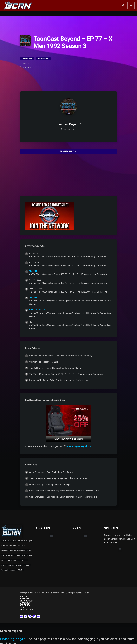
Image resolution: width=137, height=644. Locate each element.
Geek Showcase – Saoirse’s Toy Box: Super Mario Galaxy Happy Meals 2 (63, 497)
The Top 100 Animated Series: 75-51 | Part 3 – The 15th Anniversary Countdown (69, 257)
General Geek (27, 59)
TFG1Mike (33, 271)
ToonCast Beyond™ (68, 124)
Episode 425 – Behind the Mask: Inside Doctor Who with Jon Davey (61, 356)
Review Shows (43, 59)
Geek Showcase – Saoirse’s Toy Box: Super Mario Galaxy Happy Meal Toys (64, 491)
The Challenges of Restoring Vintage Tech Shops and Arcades (58, 478)
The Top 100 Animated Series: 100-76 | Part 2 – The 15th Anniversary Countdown (70, 274)
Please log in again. (13, 639)
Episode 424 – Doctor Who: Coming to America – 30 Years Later (60, 380)
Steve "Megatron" (37, 310)
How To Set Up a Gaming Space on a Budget (50, 485)
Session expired (11, 631)
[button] (51, 536)
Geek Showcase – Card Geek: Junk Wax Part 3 (51, 472)
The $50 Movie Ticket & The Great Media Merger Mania (55, 368)
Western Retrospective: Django (44, 362)
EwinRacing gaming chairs (78, 446)
